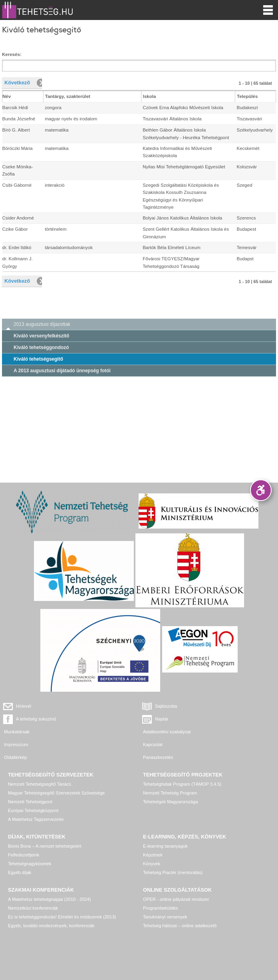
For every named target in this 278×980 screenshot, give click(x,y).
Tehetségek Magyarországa (170, 802)
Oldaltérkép (15, 757)
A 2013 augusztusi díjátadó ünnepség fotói (62, 371)
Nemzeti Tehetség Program (170, 793)
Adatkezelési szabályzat (167, 732)
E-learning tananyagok (165, 846)
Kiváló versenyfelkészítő (41, 336)
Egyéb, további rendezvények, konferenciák (51, 926)
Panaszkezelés (158, 757)
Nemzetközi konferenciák (33, 908)
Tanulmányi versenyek (165, 917)
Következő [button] (17, 83)
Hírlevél (24, 706)
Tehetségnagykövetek (30, 864)
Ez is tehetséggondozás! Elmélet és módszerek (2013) (62, 917)
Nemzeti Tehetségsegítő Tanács (40, 784)
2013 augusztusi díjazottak (42, 324)
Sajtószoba (166, 706)
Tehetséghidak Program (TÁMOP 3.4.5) (182, 784)
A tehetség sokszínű (36, 719)
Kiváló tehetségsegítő (38, 359)
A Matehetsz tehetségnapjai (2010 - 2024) (50, 899)
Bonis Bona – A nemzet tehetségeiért (45, 846)
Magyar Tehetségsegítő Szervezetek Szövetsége (56, 793)
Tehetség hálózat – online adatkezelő (180, 926)
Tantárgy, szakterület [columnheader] (68, 96)
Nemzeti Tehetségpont (30, 802)
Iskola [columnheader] (150, 96)
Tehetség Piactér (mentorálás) (173, 872)
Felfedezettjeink (24, 855)
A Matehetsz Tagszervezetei (36, 819)
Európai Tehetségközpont (33, 810)
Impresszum (16, 744)
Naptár (162, 719)
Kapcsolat (153, 744)
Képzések (153, 855)
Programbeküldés (161, 908)
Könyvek (152, 864)
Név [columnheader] (7, 96)
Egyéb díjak (20, 872)
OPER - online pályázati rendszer (176, 899)
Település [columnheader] (247, 96)
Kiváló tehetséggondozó (41, 347)
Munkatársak (17, 732)
